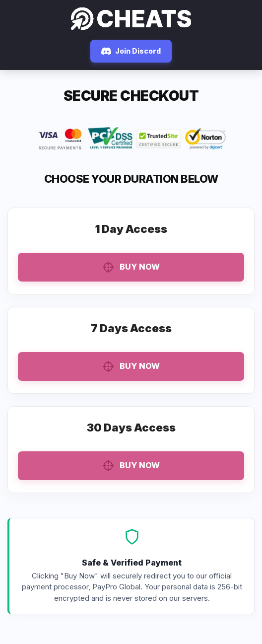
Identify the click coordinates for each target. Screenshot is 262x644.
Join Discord (131, 51)
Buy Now (131, 267)
